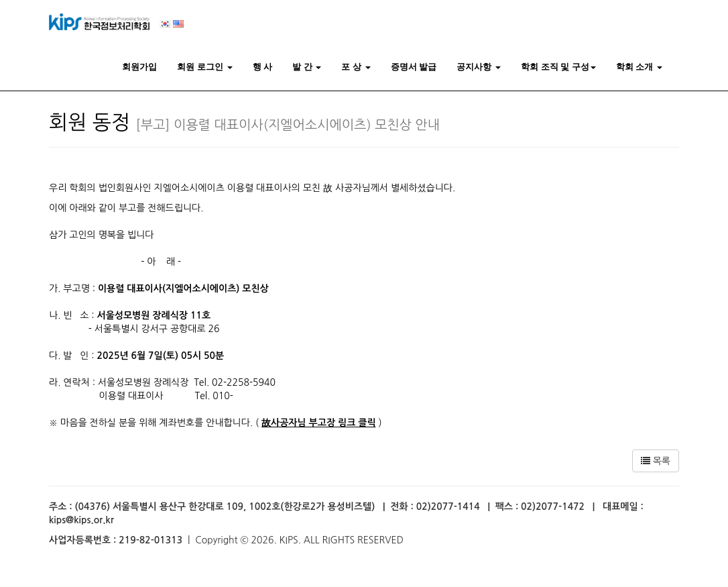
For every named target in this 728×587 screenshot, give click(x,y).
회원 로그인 (204, 67)
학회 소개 (639, 67)
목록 (656, 461)
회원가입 (139, 67)
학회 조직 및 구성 (558, 67)
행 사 (263, 67)
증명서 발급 (414, 67)
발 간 (307, 67)
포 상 (356, 67)
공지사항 (479, 67)
